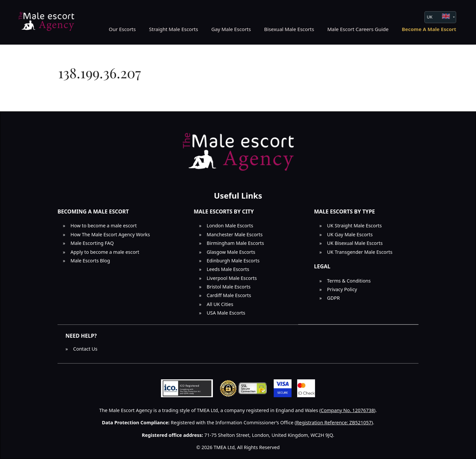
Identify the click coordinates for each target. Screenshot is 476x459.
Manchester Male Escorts (235, 234)
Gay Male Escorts (231, 29)
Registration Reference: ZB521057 (334, 422)
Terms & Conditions (349, 281)
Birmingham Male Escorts (235, 243)
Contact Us (85, 349)
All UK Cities (220, 304)
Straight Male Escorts (174, 29)
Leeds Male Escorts (228, 269)
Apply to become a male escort (105, 252)
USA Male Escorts (226, 313)
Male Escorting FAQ (92, 243)
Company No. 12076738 (347, 410)
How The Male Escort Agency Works (110, 234)
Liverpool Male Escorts (232, 278)
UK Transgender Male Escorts (360, 252)
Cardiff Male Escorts (229, 295)
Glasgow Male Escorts (231, 252)
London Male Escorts (230, 226)
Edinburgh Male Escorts (233, 261)
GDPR (333, 298)
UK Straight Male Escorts (354, 226)
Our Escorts (122, 29)
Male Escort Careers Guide (358, 29)
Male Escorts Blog (90, 261)
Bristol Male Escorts (229, 287)
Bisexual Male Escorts (289, 29)
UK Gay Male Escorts (350, 234)
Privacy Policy (342, 289)
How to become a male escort (103, 226)
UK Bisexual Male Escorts (355, 243)
